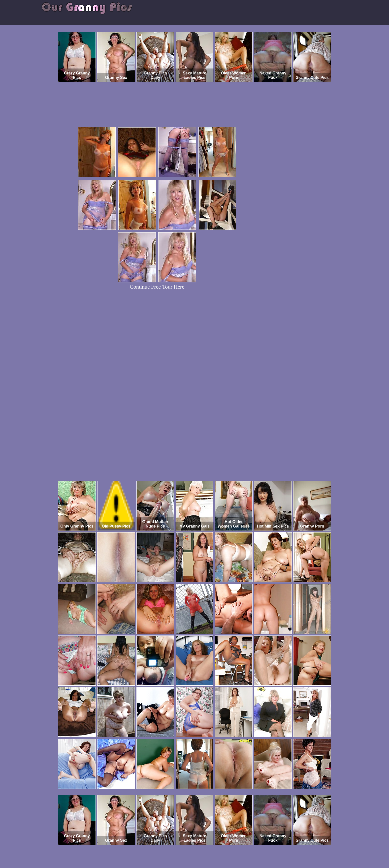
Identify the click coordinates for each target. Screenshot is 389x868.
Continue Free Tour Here (157, 287)
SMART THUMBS (203, 847)
